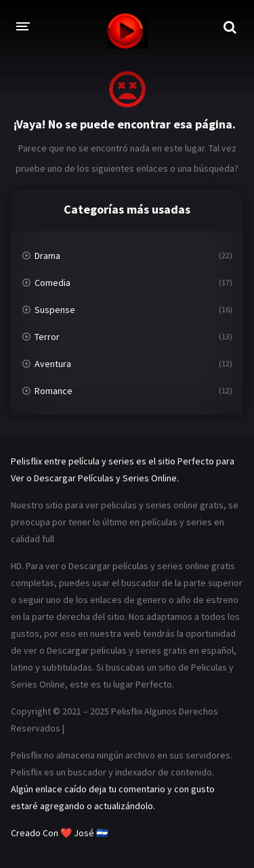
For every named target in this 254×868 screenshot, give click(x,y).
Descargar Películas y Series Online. (106, 478)
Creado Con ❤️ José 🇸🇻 (59, 833)
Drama (47, 256)
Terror (47, 337)
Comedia (52, 283)
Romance (54, 391)
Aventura (53, 364)
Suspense (55, 310)
